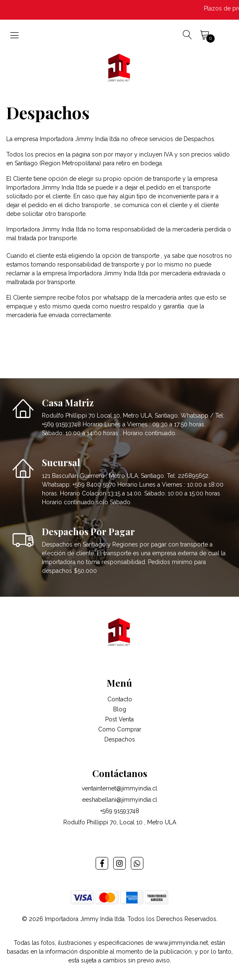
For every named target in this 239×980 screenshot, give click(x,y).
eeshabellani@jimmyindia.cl (120, 800)
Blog (120, 709)
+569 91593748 (120, 811)
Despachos (120, 739)
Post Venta (120, 719)
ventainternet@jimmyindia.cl (120, 788)
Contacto (120, 699)
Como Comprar (120, 729)
